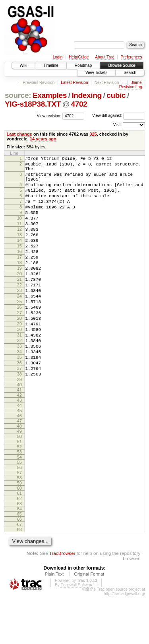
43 (19, 448)
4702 (79, 104)
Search (130, 73)
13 (19, 251)
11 (19, 238)
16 (19, 272)
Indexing (86, 95)
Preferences (132, 57)
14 (19, 258)
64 (19, 556)
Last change (19, 134)
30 (19, 366)
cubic (116, 95)
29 (19, 360)
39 (19, 427)
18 (19, 285)
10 (19, 231)
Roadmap (83, 65)
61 (19, 541)
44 (19, 453)
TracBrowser (62, 601)
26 (19, 339)
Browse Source (122, 65)
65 (19, 562)
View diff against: (119, 116)
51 (19, 489)
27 (19, 346)
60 (19, 536)
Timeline (51, 65)
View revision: (49, 116)
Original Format (89, 622)
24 (19, 326)
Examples (50, 95)
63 (19, 551)
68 (19, 577)
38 (19, 420)
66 (19, 567)
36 (19, 407)
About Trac (104, 57)
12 (19, 245)
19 (19, 292)
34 (19, 393)
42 (19, 443)
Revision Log (131, 87)
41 (19, 438)
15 (19, 265)
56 (19, 515)
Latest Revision (74, 83)
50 (19, 484)
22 (19, 312)
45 (19, 458)
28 (19, 353)
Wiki (24, 65)
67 (19, 572)
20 (19, 299)
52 (19, 494)
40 (19, 432)
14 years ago (43, 139)
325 (93, 134)
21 (19, 305)
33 (19, 387)
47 (19, 469)
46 (19, 463)
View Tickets (96, 73)
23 (19, 319)
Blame (136, 83)
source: (18, 95)
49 (19, 479)
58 (19, 525)
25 (19, 333)
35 (19, 400)
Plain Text (54, 622)
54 (19, 505)
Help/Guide (79, 57)
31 (19, 373)
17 (19, 278)
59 (19, 531)
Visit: (118, 125)
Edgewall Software (77, 633)
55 (19, 510)
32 (19, 380)
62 (19, 546)
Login (58, 57)
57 (19, 520)
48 (19, 474)
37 (19, 414)
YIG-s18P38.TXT (33, 104)
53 (19, 500)
